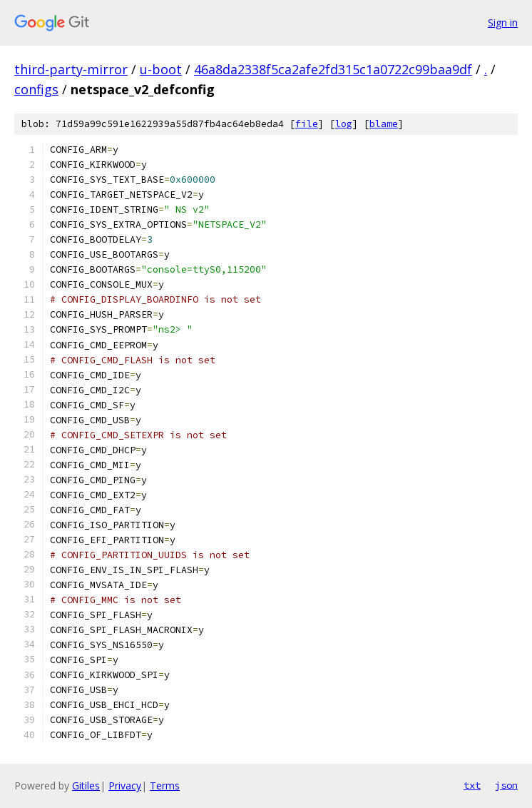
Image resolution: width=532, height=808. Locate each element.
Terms (165, 786)
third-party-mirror (71, 69)
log (344, 124)
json (506, 785)
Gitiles (86, 786)
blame (384, 124)
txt (472, 785)
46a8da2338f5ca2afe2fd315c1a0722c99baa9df (333, 69)
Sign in (503, 22)
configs (36, 89)
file (307, 124)
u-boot (161, 69)
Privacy (125, 786)
